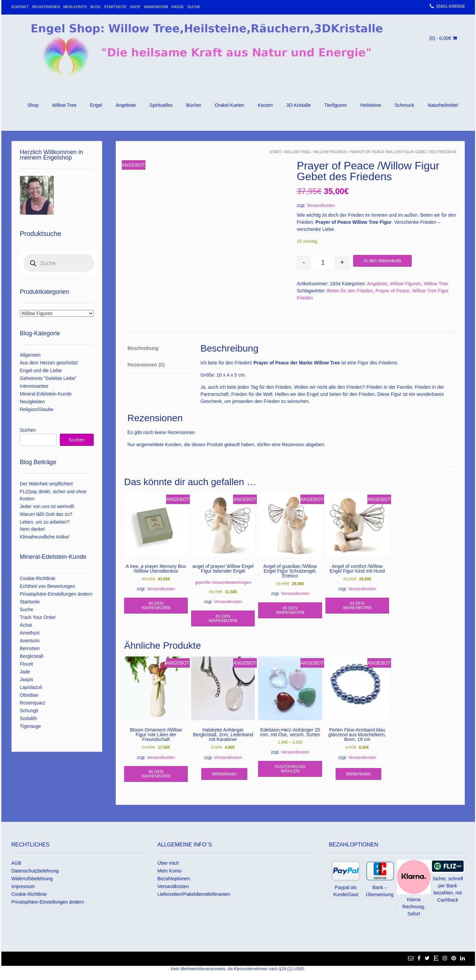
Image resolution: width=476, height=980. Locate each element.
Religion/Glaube (37, 409)
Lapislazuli (31, 687)
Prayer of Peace (392, 291)
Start (276, 152)
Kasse (178, 7)
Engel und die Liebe (41, 371)
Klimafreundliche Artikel (45, 537)
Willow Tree (64, 105)
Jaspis (27, 679)
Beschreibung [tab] (143, 348)
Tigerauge (31, 726)
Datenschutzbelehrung (35, 871)
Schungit (29, 711)
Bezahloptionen (174, 879)
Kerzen (265, 105)
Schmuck (404, 105)
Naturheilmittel (443, 105)
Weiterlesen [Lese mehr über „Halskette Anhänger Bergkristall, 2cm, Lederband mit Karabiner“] (224, 774)
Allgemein (30, 355)
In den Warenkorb (382, 261)
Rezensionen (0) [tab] (146, 365)
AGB (17, 863)
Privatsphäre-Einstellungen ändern (56, 594)
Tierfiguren (336, 105)
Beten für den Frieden (350, 291)
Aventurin (30, 641)
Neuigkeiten (32, 402)
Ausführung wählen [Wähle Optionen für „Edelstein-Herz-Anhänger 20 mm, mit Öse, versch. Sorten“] (290, 769)
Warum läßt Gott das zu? (46, 514)
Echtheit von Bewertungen (48, 586)
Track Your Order (38, 617)
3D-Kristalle (298, 105)
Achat (26, 625)
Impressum (23, 886)
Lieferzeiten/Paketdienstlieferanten (194, 894)
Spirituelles (161, 105)
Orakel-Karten (230, 105)
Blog (96, 7)
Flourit (27, 664)
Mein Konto (75, 7)
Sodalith (29, 718)
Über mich (168, 863)
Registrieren (46, 7)
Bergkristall (32, 656)
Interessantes (34, 386)
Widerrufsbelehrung (32, 879)
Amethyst (30, 633)
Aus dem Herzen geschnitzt (49, 363)
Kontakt (20, 7)
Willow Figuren (330, 152)
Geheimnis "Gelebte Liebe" (48, 378)
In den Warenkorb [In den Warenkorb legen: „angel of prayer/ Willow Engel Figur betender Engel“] (223, 618)
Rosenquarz (33, 703)
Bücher (194, 105)
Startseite (115, 7)
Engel (96, 105)
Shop (135, 7)
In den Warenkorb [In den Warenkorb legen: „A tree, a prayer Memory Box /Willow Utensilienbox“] (156, 605)
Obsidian (29, 695)
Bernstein (30, 648)
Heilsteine (371, 105)
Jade (25, 672)
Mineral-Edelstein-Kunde (46, 394)
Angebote (126, 105)
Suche (194, 7)
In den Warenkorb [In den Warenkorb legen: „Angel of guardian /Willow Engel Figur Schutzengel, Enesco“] (290, 610)
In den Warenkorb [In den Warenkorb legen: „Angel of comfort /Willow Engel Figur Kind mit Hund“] (357, 605)
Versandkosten (321, 206)
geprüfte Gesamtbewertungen (223, 582)
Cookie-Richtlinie (38, 578)
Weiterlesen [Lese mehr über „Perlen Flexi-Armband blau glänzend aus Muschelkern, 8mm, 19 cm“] (359, 774)
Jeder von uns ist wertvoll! (47, 506)
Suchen (28, 430)
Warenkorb (156, 7)
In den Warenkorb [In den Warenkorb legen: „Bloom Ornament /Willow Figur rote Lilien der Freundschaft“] (156, 774)
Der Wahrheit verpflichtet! (47, 484)
